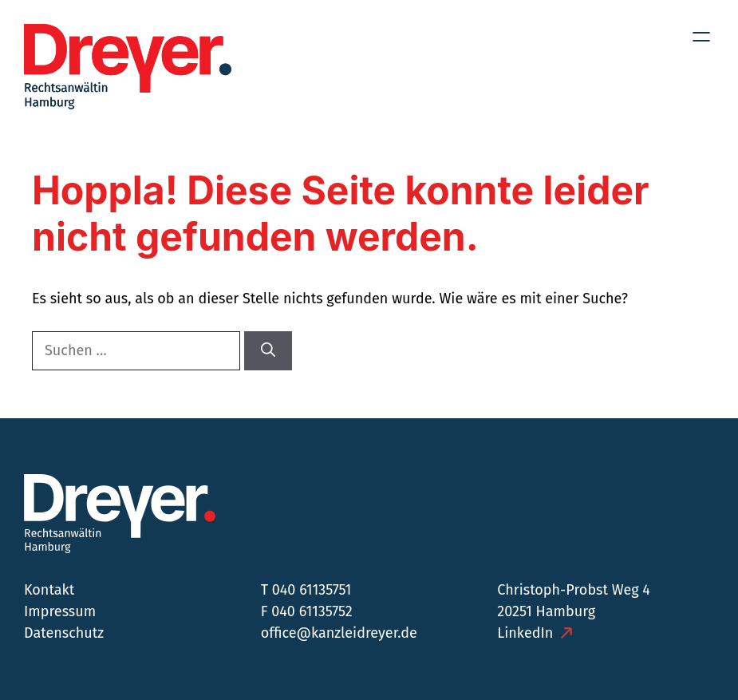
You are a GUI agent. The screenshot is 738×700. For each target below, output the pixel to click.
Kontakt (49, 590)
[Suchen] (268, 351)
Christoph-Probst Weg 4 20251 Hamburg (574, 601)
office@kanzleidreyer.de (339, 633)
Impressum (60, 611)
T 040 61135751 (306, 590)
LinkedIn (525, 633)
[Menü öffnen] (701, 37)
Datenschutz (64, 633)
